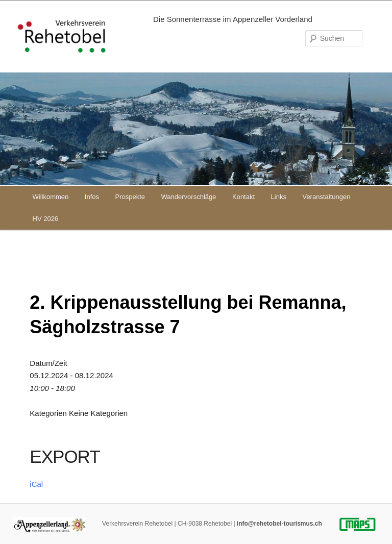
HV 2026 (46, 219)
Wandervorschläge (189, 197)
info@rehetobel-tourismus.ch (279, 524)
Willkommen (51, 197)
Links (279, 197)
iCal (36, 484)
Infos (92, 197)
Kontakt (243, 197)
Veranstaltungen (326, 197)
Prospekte (130, 197)
